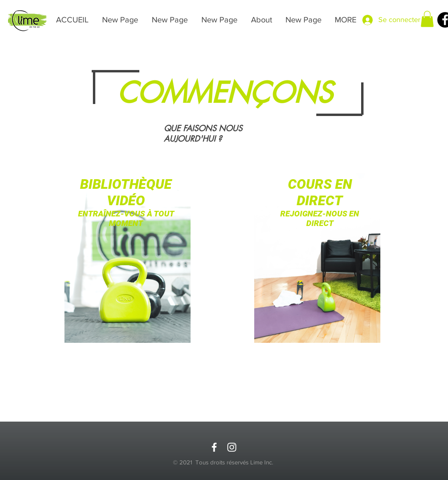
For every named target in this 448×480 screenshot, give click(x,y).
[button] (427, 19)
